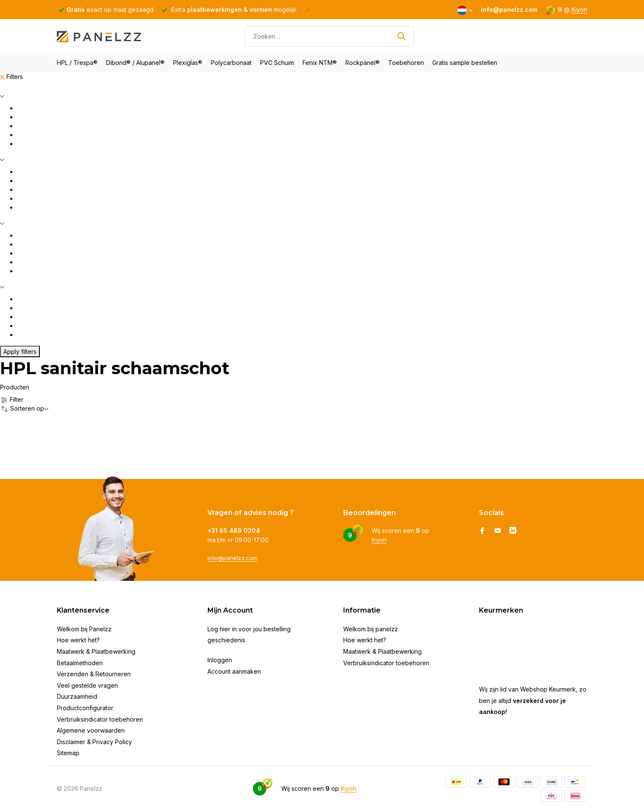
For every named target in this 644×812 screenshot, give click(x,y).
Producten (15, 387)
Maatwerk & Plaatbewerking (96, 651)
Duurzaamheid (77, 696)
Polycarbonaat (231, 63)
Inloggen (220, 660)
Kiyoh (579, 10)
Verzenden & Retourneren (94, 674)
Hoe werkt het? (78, 640)
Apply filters (20, 351)
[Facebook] (482, 531)
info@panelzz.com (234, 557)
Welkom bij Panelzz (84, 629)
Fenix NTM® (320, 63)
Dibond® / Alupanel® (135, 63)
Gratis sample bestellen (465, 63)
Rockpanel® (363, 63)
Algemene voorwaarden (91, 730)
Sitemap (68, 753)
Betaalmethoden (80, 663)
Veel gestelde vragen (87, 685)
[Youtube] (498, 531)
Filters (11, 77)
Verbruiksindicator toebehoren (100, 719)
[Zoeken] (329, 36)
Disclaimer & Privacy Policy (94, 742)
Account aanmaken (234, 671)
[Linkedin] (513, 531)
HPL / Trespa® (77, 63)
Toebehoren (406, 63)
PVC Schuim (277, 63)
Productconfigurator (85, 708)
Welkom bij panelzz (371, 629)
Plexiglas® (188, 63)
